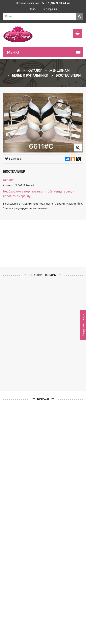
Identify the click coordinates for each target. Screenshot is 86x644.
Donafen (9, 180)
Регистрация (50, 9)
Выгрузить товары (83, 325)
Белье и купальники (30, 75)
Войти (33, 9)
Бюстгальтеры (68, 75)
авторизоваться (33, 191)
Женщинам (59, 70)
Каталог (34, 70)
